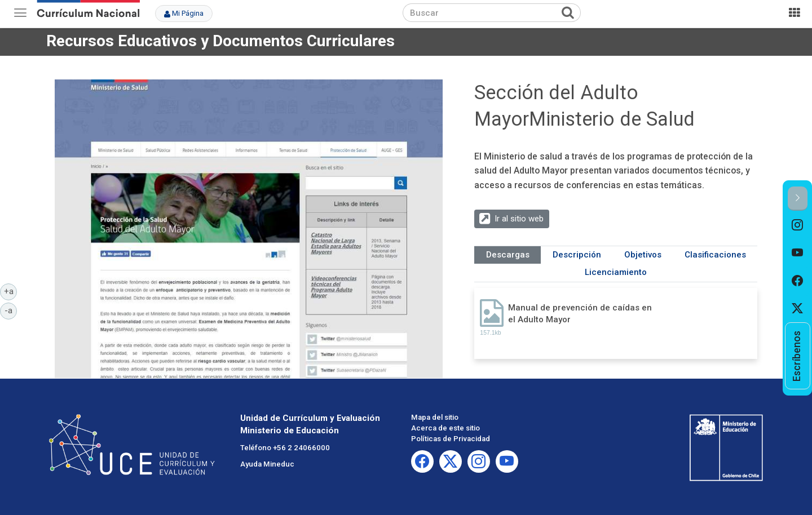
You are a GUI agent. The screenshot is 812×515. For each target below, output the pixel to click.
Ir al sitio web (519, 219)
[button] (798, 199)
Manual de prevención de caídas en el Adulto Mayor (580, 314)
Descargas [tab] (508, 255)
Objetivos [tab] (643, 255)
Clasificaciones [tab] (715, 255)
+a (11, 291)
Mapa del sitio (435, 417)
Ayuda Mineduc (267, 464)
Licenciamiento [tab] (616, 272)
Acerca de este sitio (445, 428)
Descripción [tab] (577, 255)
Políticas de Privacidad (451, 439)
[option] (798, 225)
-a (11, 310)
